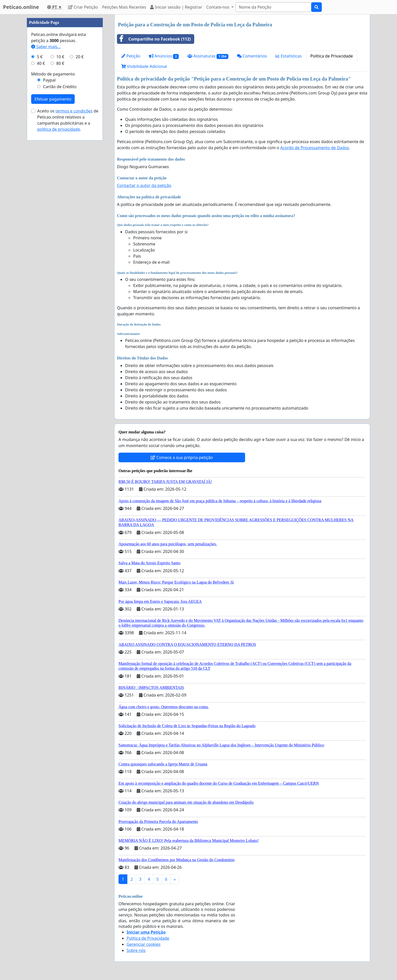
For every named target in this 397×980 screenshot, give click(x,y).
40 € (41, 215)
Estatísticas (289, 56)
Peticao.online (21, 7)
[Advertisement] (65, 90)
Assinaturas (208, 56)
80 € (60, 215)
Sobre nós (136, 950)
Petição (131, 56)
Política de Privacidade (332, 56)
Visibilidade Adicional (144, 66)
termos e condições (74, 263)
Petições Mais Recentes (124, 7)
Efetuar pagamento (53, 251)
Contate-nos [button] (218, 7)
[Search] (273, 7)
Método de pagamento (53, 226)
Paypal (49, 232)
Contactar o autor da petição (144, 185)
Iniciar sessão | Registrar (176, 7)
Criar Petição (83, 7)
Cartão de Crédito (60, 239)
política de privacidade (59, 281)
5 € (40, 209)
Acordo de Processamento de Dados (315, 148)
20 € (80, 209)
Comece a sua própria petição (182, 457)
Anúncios (164, 56)
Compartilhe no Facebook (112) (154, 39)
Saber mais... (46, 199)
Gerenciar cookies (144, 944)
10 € (60, 209)
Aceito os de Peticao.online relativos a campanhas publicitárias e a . (68, 272)
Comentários (252, 56)
